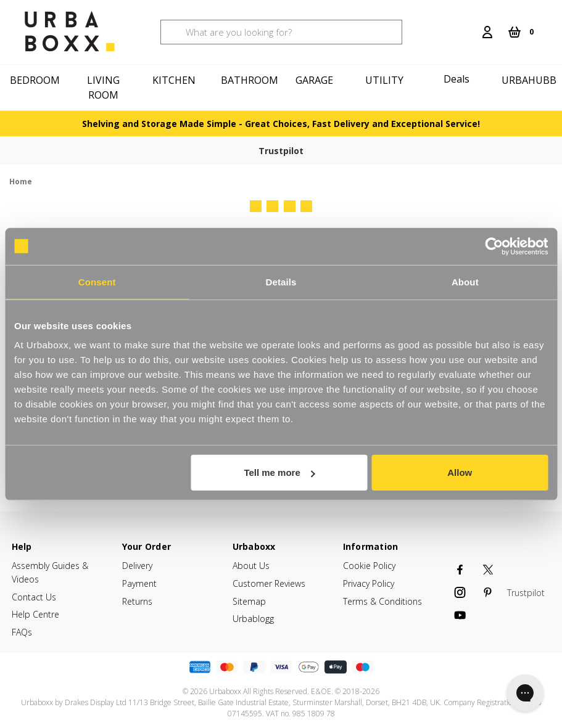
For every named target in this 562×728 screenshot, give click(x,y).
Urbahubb (529, 80)
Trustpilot (281, 151)
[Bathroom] (246, 80)
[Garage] (316, 80)
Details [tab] (281, 281)
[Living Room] (105, 88)
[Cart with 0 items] (521, 32)
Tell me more (279, 472)
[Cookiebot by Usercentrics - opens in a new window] (494, 246)
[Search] (468, 25)
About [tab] (465, 281)
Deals (457, 79)
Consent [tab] (97, 281)
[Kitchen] (176, 80)
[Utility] (386, 80)
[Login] (487, 32)
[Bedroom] (35, 80)
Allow (460, 472)
